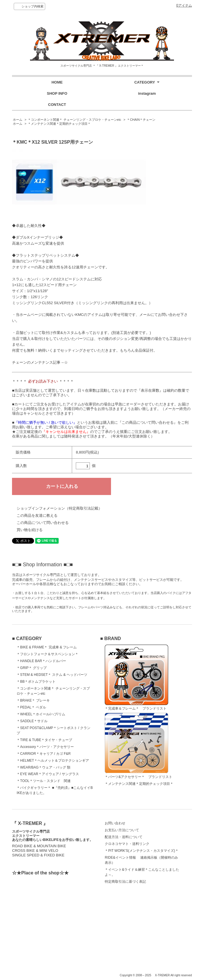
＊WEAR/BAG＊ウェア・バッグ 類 (43, 767)
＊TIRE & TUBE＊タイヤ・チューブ (44, 740)
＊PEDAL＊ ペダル (31, 707)
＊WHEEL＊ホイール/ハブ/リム (41, 714)
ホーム (18, 120)
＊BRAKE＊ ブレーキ (33, 700)
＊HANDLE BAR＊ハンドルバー (41, 661)
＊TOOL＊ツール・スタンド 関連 (43, 781)
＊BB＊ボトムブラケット (36, 682)
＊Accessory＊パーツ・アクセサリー (45, 747)
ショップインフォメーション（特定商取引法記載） (59, 508)
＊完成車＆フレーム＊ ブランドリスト (136, 678)
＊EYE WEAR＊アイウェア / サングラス (48, 774)
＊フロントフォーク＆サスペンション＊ (47, 654)
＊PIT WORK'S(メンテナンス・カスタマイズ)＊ (141, 851)
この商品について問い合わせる (43, 523)
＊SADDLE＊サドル (32, 721)
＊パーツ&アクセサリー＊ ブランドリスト (138, 746)
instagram (147, 93)
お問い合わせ (115, 823)
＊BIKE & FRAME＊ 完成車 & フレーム (47, 647)
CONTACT (57, 105)
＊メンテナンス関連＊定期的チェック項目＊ (59, 124)
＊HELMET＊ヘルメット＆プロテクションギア (53, 761)
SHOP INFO (57, 93)
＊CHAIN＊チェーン (141, 120)
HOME (57, 82)
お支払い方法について (122, 830)
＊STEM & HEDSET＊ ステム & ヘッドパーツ (52, 675)
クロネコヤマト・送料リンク (127, 844)
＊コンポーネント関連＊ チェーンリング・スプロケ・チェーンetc (74, 120)
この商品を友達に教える (37, 515)
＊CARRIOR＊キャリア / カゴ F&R (44, 754)
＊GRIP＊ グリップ (32, 668)
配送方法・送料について (124, 837)
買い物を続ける (30, 530)
